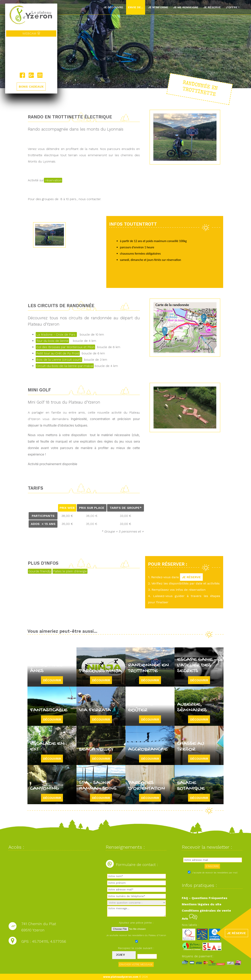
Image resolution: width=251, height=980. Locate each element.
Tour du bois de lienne (52, 341)
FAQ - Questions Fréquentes (205, 898)
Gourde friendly (40, 571)
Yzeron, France (31, 54)
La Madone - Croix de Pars (56, 334)
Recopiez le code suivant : (136, 948)
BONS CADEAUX (31, 87)
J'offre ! (232, 7)
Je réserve (212, 7)
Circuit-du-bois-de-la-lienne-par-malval (65, 366)
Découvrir (52, 680)
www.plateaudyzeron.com (121, 977)
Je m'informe (158, 7)
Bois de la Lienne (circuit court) (59, 360)
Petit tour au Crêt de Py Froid (58, 353)
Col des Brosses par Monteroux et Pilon (65, 347)
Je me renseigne (186, 7)
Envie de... (136, 7)
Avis (190, 919)
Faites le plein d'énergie (70, 571)
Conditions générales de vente (206, 911)
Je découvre (113, 7)
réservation (53, 180)
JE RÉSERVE (191, 577)
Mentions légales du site (202, 904)
